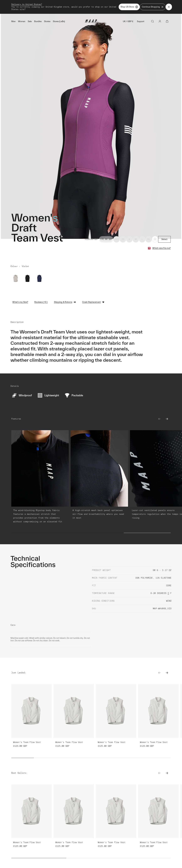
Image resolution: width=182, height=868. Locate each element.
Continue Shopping (153, 7)
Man (13, 21)
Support (141, 21)
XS (123, 239)
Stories (47, 21)
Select (165, 239)
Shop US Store (129, 7)
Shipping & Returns (65, 302)
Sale (30, 21)
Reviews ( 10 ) (41, 302)
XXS (116, 239)
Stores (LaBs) (59, 21)
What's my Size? (20, 302)
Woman (22, 21)
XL (149, 239)
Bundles (38, 21)
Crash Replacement (93, 302)
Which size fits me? (162, 248)
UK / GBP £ (128, 21)
